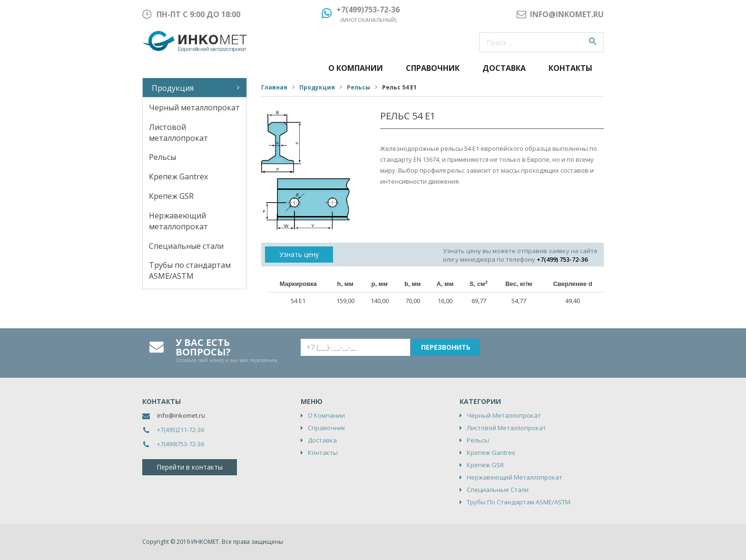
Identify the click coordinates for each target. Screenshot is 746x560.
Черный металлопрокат (194, 108)
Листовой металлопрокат (178, 133)
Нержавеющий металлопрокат (178, 221)
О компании (356, 68)
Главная (274, 87)
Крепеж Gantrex (178, 177)
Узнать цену (299, 254)
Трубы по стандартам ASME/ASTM (190, 270)
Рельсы (162, 157)
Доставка (504, 68)
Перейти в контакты (190, 467)
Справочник (433, 68)
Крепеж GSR (171, 196)
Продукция (173, 88)
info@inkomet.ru (181, 415)
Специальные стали (186, 246)
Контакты (570, 68)
